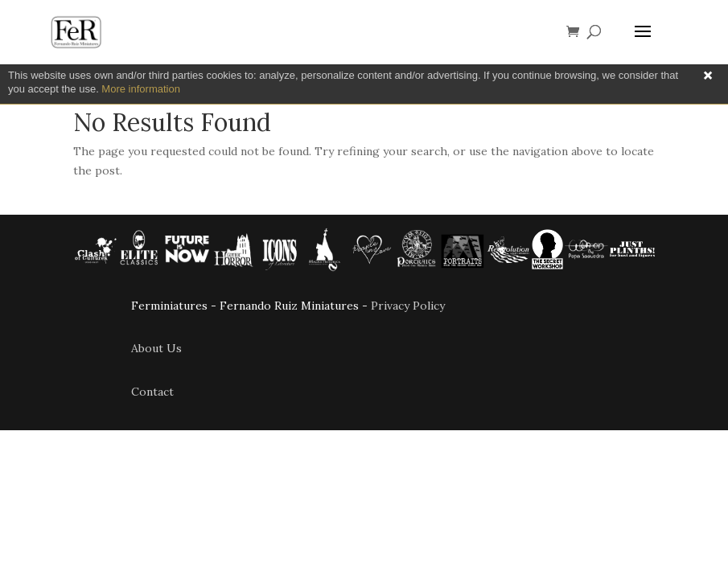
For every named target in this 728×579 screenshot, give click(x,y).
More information (141, 89)
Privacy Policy (408, 306)
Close (708, 76)
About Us (156, 348)
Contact (152, 392)
